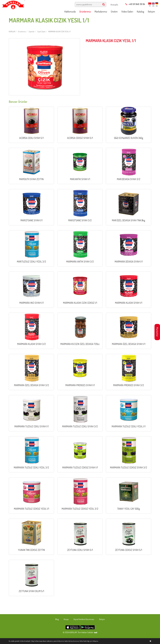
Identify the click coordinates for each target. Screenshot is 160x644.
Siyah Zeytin (41, 32)
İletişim (102, 619)
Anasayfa (114, 5)
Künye (66, 619)
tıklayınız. (95, 641)
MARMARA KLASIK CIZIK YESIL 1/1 (59, 32)
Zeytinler (32, 32)
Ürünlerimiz (22, 32)
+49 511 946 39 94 (135, 4)
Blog (57, 619)
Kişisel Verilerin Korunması (84, 619)
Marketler (157, 332)
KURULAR (12, 32)
